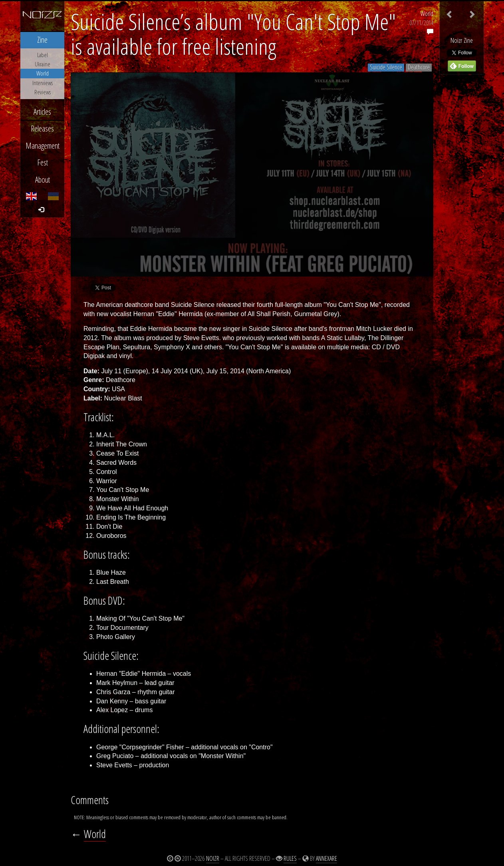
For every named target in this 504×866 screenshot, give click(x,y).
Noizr (213, 858)
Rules (290, 858)
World (427, 14)
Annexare (326, 858)
